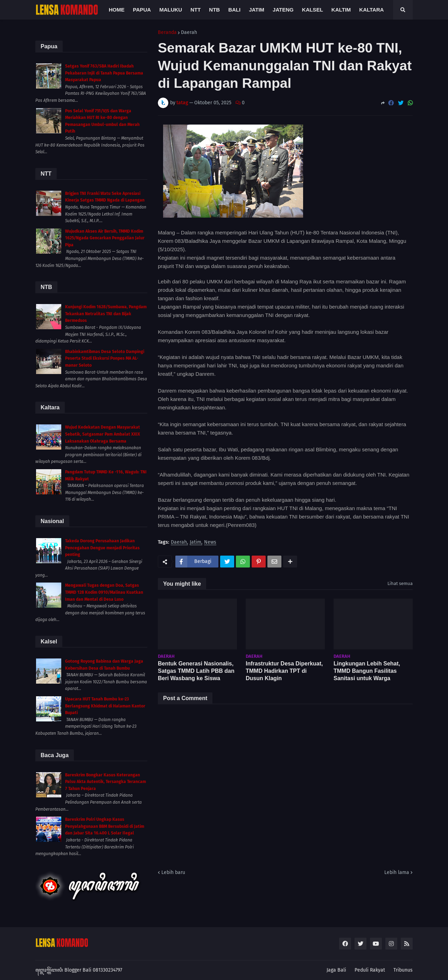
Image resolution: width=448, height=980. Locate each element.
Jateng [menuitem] (283, 10)
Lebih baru (173, 872)
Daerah (189, 33)
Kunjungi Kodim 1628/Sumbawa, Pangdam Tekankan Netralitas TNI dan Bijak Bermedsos (106, 314)
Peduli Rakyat (370, 970)
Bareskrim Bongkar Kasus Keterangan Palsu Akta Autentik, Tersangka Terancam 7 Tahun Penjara (106, 782)
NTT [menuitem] (195, 10)
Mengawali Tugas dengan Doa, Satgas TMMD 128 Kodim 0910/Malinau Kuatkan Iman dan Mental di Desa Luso (104, 592)
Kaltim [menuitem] (341, 10)
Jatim (195, 542)
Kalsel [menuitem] (313, 10)
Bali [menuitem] (234, 10)
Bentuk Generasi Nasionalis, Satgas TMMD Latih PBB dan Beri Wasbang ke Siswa (196, 671)
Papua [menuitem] (142, 10)
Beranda (167, 33)
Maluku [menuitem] (171, 10)
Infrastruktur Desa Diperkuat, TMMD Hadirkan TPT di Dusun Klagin (284, 671)
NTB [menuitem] (214, 10)
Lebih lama (397, 872)
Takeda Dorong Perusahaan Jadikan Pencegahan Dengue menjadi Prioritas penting (102, 548)
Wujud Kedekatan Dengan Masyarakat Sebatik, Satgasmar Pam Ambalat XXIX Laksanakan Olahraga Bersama (103, 434)
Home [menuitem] (117, 10)
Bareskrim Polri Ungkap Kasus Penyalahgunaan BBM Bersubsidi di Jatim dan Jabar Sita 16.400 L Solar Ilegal (105, 826)
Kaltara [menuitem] (371, 10)
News (210, 542)
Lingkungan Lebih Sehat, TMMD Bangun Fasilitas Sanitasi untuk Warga (367, 671)
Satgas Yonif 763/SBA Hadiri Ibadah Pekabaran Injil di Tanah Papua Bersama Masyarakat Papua (104, 73)
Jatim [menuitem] (257, 10)
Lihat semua (400, 583)
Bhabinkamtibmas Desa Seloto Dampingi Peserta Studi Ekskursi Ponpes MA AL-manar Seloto (105, 358)
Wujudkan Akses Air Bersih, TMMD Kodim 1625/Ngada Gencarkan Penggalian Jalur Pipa (105, 238)
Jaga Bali (336, 970)
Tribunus (403, 970)
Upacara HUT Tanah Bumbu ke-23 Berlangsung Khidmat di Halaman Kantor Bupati (105, 706)
